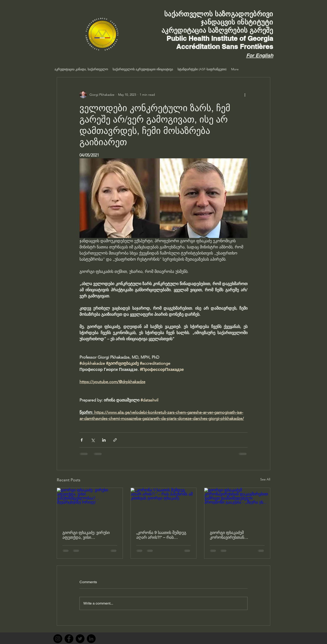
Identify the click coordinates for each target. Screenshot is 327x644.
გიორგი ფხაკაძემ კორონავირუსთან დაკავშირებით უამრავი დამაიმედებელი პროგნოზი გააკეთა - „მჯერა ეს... (236, 535)
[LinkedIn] (91, 639)
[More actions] (245, 95)
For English (260, 55)
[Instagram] (58, 639)
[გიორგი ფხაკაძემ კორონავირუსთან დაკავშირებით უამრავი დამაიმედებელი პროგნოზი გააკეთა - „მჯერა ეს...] (237, 506)
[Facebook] (69, 639)
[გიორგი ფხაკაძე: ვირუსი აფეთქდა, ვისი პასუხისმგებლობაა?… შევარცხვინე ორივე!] (90, 506)
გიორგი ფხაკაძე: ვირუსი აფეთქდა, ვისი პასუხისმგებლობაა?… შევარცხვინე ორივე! (86, 535)
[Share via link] (115, 440)
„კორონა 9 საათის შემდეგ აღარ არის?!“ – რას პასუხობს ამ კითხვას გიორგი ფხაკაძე (161, 535)
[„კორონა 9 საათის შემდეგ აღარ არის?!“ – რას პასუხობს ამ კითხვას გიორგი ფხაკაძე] (164, 506)
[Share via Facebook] (82, 440)
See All (265, 479)
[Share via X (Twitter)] (93, 440)
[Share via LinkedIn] (104, 440)
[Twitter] (80, 639)
